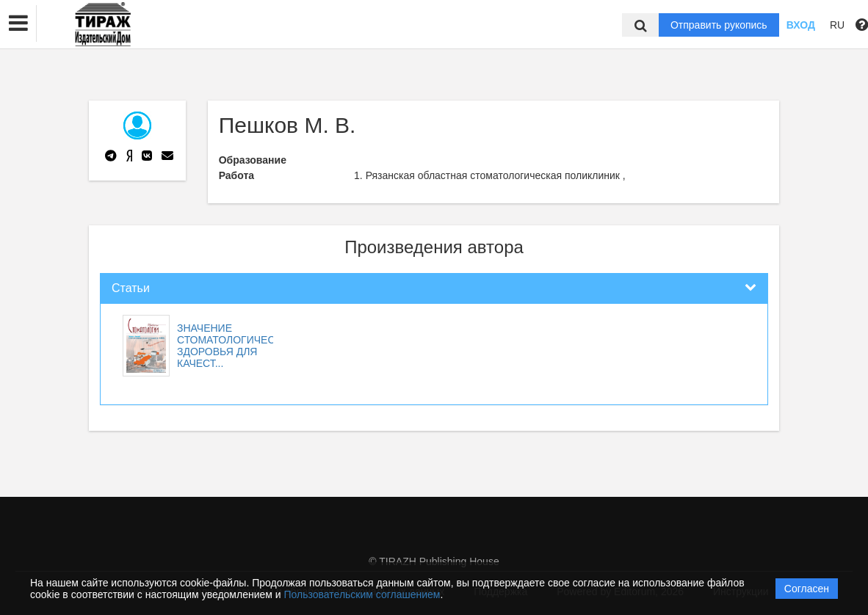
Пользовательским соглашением (362, 594)
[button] (18, 23)
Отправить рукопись (719, 25)
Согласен (807, 589)
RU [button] (837, 25)
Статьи (131, 288)
